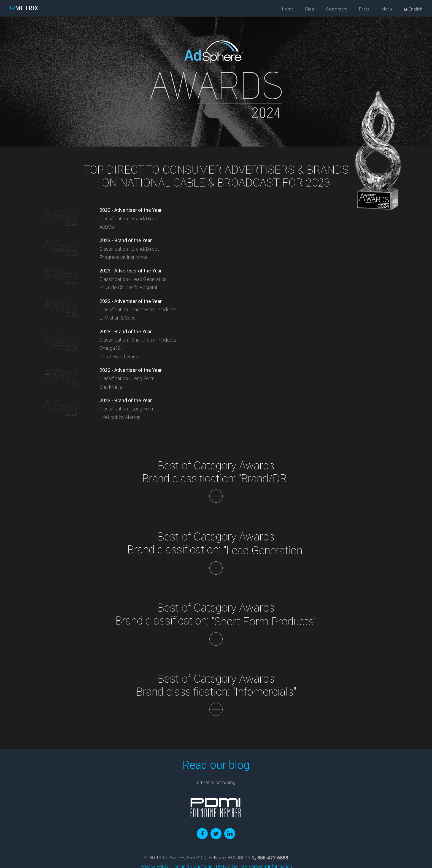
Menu (387, 9)
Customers (337, 9)
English (414, 9)
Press (364, 9)
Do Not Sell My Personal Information (254, 836)
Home (288, 9)
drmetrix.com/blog (216, 752)
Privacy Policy (154, 836)
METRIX (23, 8)
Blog (310, 9)
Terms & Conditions (192, 836)
